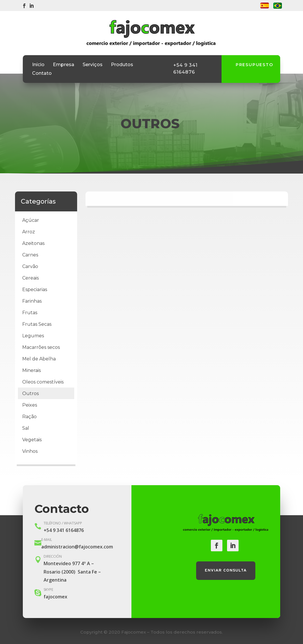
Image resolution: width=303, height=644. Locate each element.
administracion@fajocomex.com (77, 547)
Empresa (64, 65)
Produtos (122, 65)
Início (38, 65)
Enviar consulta (226, 571)
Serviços (93, 65)
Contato (42, 74)
